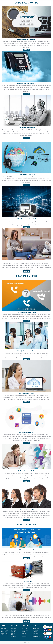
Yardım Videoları (36, 633)
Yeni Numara (24, 629)
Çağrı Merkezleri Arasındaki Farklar (26, 312)
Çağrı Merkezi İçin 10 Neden (27, 393)
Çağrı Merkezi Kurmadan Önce (27, 432)
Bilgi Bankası (35, 632)
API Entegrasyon (36, 629)
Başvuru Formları (25, 627)
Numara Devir (24, 636)
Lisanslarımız (3, 629)
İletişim (34, 627)
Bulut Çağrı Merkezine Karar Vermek (26, 351)
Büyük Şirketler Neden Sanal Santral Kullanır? (27, 219)
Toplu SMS (13, 632)
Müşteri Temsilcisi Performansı (26, 509)
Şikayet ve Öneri (36, 635)
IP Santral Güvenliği (26, 581)
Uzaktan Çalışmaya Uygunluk (27, 261)
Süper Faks (13, 633)
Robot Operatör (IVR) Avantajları (26, 128)
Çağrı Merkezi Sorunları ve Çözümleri (27, 471)
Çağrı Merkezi (14, 635)
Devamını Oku (27, 50)
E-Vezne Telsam (4, 632)
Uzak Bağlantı (35, 630)
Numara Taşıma (25, 630)
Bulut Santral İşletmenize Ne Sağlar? (27, 39)
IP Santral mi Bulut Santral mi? (26, 550)
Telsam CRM (14, 636)
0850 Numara (14, 627)
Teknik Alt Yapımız (4, 630)
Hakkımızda (3, 627)
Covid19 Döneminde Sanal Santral (26, 175)
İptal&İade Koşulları (36, 636)
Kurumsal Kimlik (4, 633)
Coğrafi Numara (14, 629)
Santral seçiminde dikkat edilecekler (26, 83)
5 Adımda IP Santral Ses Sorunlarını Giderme (26, 613)
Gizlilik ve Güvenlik (4, 635)
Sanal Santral (14, 630)
